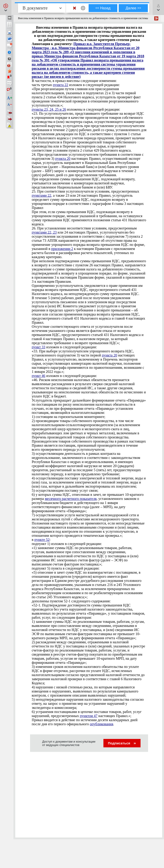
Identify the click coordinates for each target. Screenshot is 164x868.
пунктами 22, (42, 195)
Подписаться (122, 743)
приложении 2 (62, 249)
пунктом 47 (89, 716)
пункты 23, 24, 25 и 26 (49, 109)
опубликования (101, 724)
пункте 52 (42, 540)
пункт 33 (38, 347)
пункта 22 (60, 85)
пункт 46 (38, 376)
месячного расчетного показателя (71, 499)
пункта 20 (63, 159)
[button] (6, 8)
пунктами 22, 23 (44, 232)
